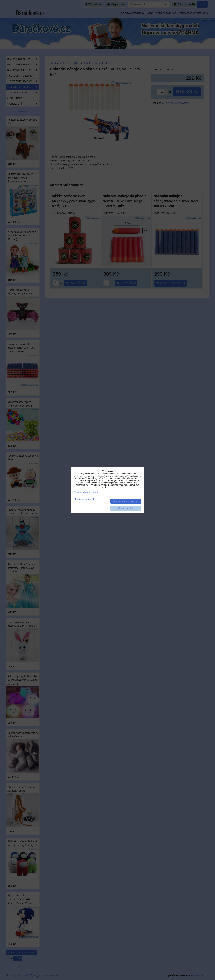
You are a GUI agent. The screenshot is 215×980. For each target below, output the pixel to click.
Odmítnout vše (126, 508)
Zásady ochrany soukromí (87, 492)
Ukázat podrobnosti (84, 499)
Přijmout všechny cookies (126, 501)
